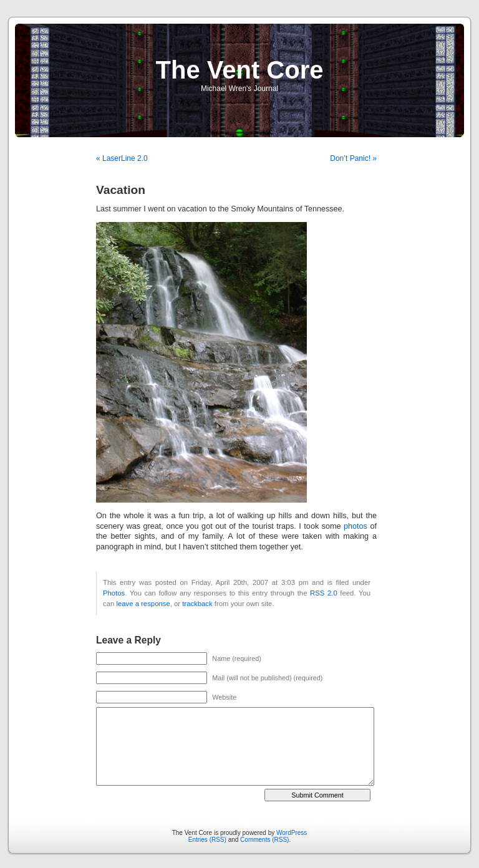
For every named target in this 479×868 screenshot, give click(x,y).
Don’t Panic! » (353, 158)
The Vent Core (240, 70)
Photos (114, 593)
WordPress (292, 833)
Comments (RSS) (264, 840)
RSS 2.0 (324, 593)
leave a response (143, 604)
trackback (197, 604)
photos (356, 526)
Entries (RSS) (207, 840)
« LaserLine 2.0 (122, 158)
